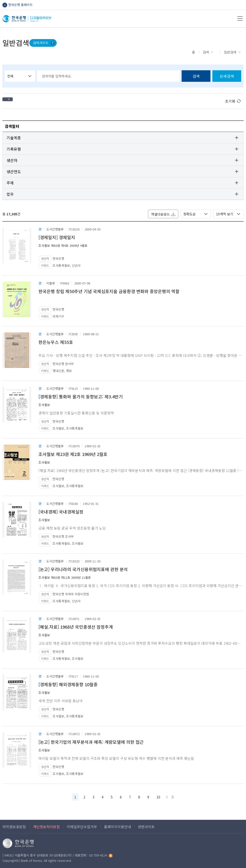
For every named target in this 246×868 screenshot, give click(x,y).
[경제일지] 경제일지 (57, 237)
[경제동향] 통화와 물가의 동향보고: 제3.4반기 (81, 396)
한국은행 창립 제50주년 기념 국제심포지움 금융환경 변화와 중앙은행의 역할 (109, 291)
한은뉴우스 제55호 (56, 342)
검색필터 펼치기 (237, 126)
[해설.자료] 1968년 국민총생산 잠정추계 (76, 627)
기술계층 (14, 138)
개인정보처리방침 (46, 827)
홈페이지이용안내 (117, 827)
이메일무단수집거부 (82, 827)
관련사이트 (146, 827)
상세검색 (227, 76)
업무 (10, 194)
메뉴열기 (240, 18)
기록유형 (14, 149)
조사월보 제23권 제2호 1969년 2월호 (73, 454)
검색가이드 (41, 43)
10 (158, 797)
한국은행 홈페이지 (20, 5)
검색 (206, 52)
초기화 (230, 101)
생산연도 (14, 171)
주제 (10, 183)
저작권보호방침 (14, 827)
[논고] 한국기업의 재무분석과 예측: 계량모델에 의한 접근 (91, 742)
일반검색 (230, 52)
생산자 (12, 160)
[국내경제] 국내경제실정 (61, 512)
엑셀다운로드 (160, 214)
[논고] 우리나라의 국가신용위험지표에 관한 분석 (83, 569)
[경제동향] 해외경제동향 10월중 (68, 684)
